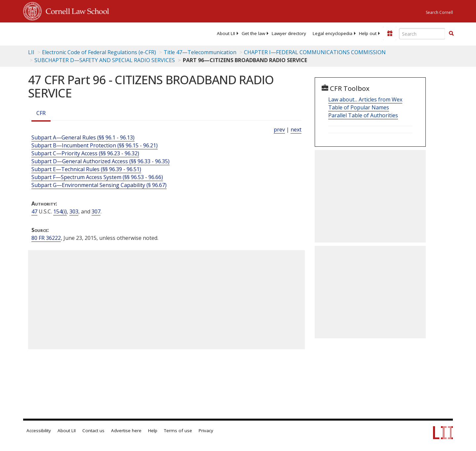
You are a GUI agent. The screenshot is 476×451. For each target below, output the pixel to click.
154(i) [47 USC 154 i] (60, 211)
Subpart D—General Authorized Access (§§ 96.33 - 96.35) (100, 161)
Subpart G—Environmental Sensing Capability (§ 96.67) (99, 185)
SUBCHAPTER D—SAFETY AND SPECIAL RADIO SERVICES (105, 60)
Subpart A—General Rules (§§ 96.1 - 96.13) (83, 137)
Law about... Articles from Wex (365, 99)
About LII (226, 33)
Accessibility (39, 431)
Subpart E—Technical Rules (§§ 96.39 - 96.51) (86, 169)
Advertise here (126, 431)
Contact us (93, 431)
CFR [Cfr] (41, 113)
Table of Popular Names (359, 107)
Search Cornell (439, 12)
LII (31, 52)
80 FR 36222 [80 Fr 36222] (46, 238)
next (296, 130)
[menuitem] (226, 33)
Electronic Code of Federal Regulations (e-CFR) (99, 52)
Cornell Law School (75, 10)
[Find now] (451, 34)
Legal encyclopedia (333, 33)
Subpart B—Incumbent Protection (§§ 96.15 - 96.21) (95, 145)
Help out (368, 33)
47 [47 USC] (34, 211)
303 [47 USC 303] (74, 211)
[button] (451, 33)
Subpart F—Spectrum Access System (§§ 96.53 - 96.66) (97, 177)
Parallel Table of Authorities (363, 115)
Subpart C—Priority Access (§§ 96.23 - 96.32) (85, 153)
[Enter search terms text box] (422, 34)
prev (279, 130)
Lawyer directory (289, 33)
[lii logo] (98, 33)
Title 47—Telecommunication (200, 52)
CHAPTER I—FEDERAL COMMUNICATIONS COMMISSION (315, 52)
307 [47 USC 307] (96, 211)
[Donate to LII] (390, 33)
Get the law (253, 33)
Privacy (206, 431)
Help (153, 431)
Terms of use (178, 431)
